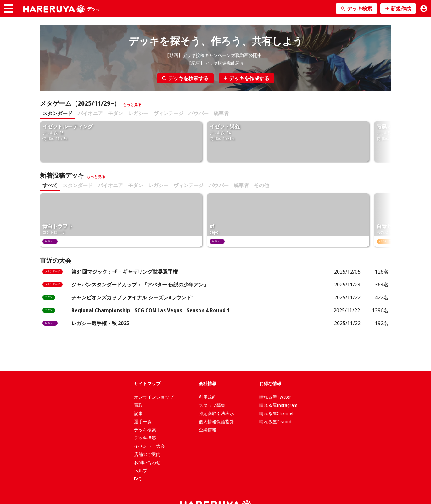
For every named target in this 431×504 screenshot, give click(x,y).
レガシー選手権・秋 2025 (100, 323)
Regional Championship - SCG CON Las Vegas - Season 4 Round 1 (151, 310)
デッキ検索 (145, 430)
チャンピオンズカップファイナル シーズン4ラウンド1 (133, 297)
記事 (138, 413)
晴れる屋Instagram (278, 405)
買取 (138, 405)
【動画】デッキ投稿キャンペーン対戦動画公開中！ (216, 55)
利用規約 (208, 397)
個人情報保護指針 (216, 421)
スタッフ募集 (212, 405)
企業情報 (208, 430)
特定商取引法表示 (216, 413)
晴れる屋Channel (276, 413)
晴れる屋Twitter (275, 397)
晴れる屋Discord (275, 421)
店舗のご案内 (147, 454)
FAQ (138, 479)
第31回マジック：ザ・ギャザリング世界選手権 (125, 272)
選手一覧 (143, 421)
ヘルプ (141, 471)
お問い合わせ (147, 462)
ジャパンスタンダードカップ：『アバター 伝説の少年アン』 (140, 285)
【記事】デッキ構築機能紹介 (216, 63)
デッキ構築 (145, 438)
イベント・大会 (149, 446)
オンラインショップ (154, 397)
